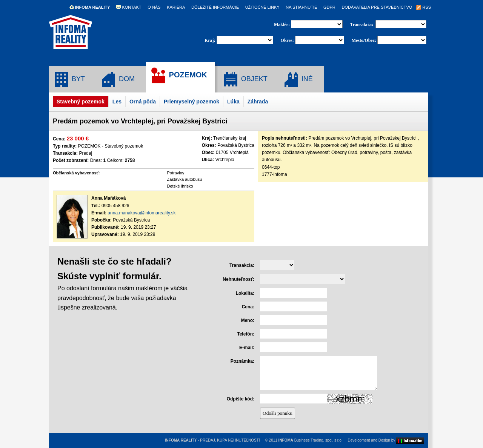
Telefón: (246, 334)
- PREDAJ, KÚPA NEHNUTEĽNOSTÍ (212, 440)
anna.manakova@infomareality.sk (142, 213)
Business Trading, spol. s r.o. (311, 440)
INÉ (298, 79)
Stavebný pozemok (81, 102)
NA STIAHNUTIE (301, 7)
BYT (69, 79)
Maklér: (282, 25)
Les (117, 102)
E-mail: (247, 348)
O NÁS (154, 7)
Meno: (248, 320)
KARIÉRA (176, 7)
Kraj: (210, 40)
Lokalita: (245, 293)
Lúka (233, 102)
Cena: (248, 307)
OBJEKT (245, 79)
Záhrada (258, 102)
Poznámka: (242, 361)
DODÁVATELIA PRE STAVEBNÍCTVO (377, 7)
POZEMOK (178, 75)
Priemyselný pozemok (192, 102)
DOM (117, 79)
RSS (423, 7)
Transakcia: (362, 25)
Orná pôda (143, 102)
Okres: (287, 40)
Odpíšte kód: (241, 399)
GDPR (329, 7)
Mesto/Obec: (364, 40)
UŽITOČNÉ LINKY (262, 7)
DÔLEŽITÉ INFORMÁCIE (215, 7)
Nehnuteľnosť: (238, 279)
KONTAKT (129, 7)
